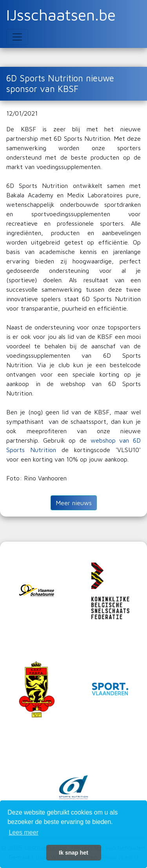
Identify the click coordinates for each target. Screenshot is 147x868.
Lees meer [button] (24, 832)
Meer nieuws (74, 503)
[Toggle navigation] (17, 37)
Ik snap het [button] (73, 853)
